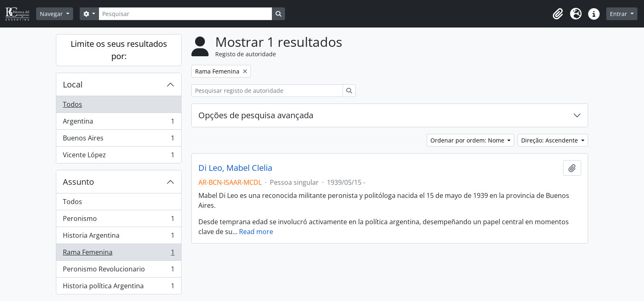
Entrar (619, 14)
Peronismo (118, 220)
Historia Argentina (118, 237)
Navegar (52, 14)
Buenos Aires (118, 140)
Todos (72, 104)
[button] (558, 14)
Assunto (78, 182)
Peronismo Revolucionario (118, 271)
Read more (256, 232)
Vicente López (118, 156)
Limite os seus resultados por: (119, 50)
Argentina (118, 123)
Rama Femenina (118, 254)
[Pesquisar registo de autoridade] (267, 91)
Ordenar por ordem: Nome (468, 140)
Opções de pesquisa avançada (256, 115)
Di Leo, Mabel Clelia (235, 168)
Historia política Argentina (118, 287)
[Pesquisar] (185, 14)
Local (73, 84)
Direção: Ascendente (550, 140)
